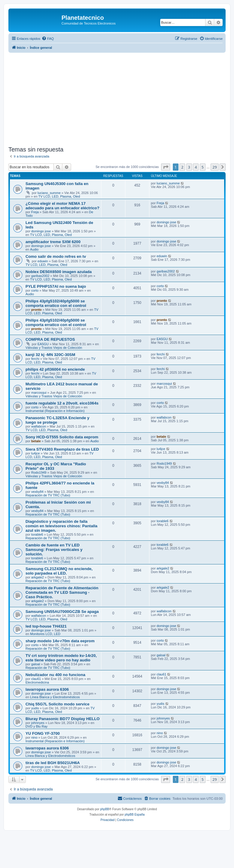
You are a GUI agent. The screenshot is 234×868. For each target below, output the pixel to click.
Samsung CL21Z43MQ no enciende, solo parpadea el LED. (59, 571)
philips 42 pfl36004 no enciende (55, 369)
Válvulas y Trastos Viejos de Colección (54, 348)
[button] (166, 167)
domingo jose (41, 231)
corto (35, 290)
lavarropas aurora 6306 (47, 689)
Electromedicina (37, 682)
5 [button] (203, 167)
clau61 (36, 679)
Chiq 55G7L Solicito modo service (57, 704)
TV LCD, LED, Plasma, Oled (59, 196)
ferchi (35, 359)
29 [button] (215, 167)
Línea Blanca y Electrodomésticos (55, 697)
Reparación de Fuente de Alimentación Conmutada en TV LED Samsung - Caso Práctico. (62, 592)
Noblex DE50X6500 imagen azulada (59, 272)
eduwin (43, 261)
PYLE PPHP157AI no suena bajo (56, 286)
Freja (35, 212)
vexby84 (37, 492)
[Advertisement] (121, 99)
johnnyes (38, 723)
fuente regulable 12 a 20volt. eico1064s (62, 403)
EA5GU (43, 344)
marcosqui (39, 393)
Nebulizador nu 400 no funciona (55, 675)
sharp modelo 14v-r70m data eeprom (60, 641)
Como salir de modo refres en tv (56, 256)
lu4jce (36, 453)
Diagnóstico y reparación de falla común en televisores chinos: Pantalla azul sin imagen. (61, 526)
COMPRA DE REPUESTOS (50, 339)
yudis (35, 708)
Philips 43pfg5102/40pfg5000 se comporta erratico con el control (56, 303)
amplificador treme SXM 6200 (53, 242)
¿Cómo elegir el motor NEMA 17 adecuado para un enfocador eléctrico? (62, 206)
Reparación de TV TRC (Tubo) (48, 495)
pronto (36, 310)
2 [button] (182, 167)
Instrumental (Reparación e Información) (55, 411)
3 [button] (189, 167)
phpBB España (135, 815)
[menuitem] (48, 39)
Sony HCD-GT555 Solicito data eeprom (62, 437)
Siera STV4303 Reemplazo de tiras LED (62, 449)
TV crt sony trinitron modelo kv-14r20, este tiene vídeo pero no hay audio (61, 658)
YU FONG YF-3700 (43, 733)
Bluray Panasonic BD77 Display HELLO (63, 719)
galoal (36, 664)
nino (34, 737)
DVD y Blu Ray (36, 726)
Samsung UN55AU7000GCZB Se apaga (62, 612)
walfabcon (39, 426)
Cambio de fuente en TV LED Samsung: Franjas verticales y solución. (54, 550)
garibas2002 (40, 276)
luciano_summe (49, 193)
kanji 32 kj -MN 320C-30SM (50, 355)
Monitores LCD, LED (45, 634)
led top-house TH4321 (46, 626)
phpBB (105, 809)
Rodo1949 (39, 472)
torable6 (37, 534)
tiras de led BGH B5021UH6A (53, 763)
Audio (34, 249)
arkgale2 (37, 577)
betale (36, 441)
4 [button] (196, 167)
